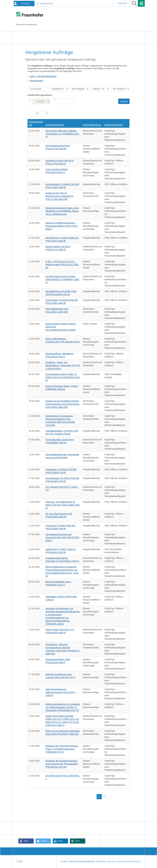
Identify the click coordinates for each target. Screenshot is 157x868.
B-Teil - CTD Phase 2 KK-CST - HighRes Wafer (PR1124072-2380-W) (62, 265)
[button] (26, 841)
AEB (110, 862)
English (122, 3)
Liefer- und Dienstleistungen (43, 76)
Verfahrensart (114, 125)
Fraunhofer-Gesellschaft (27, 25)
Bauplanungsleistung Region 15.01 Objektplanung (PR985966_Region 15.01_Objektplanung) (62, 211)
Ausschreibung (55, 125)
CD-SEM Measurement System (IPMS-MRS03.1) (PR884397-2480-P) (63, 279)
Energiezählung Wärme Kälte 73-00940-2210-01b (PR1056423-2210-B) (63, 377)
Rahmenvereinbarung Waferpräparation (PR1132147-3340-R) (60, 692)
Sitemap (64, 862)
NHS (114, 862)
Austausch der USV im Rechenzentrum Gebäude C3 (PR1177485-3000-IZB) (59, 196)
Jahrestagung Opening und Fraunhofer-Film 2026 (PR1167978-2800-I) (63, 537)
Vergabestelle (92, 125)
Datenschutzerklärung (129, 862)
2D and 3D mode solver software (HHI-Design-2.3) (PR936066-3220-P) (62, 134)
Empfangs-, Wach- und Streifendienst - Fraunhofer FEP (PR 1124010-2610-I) (63, 365)
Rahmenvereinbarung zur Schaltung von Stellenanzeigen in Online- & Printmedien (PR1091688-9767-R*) (63, 707)
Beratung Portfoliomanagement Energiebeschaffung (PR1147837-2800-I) (62, 226)
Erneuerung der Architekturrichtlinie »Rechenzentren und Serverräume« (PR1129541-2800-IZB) (63, 404)
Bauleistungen (37, 81)
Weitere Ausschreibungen (82, 862)
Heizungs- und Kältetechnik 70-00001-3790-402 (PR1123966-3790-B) (63, 505)
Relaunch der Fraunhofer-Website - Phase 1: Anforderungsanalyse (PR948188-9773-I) (62, 749)
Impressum (101, 862)
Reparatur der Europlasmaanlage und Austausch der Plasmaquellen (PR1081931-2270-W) (62, 764)
